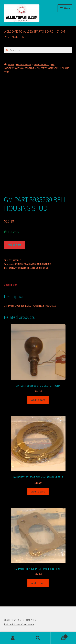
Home (11, 64)
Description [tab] (11, 285)
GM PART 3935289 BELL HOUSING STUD (29, 268)
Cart (59, 636)
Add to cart (14, 245)
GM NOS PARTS (24, 64)
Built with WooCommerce (19, 624)
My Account (13, 638)
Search (38, 638)
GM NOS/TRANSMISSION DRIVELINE (33, 264)
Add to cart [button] (38, 400)
